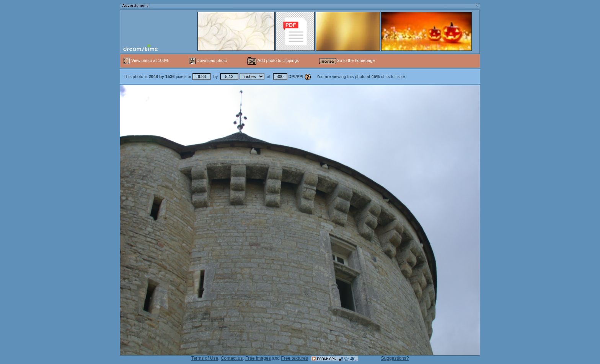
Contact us (232, 358)
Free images (258, 358)
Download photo (208, 60)
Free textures (294, 358)
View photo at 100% (147, 60)
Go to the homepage (347, 60)
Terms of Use (205, 358)
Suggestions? (395, 358)
